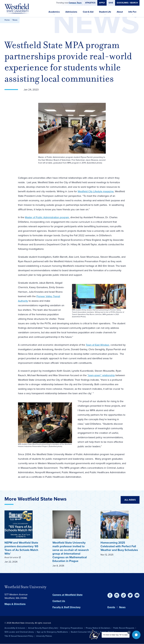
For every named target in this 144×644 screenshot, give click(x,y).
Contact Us (59, 601)
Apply (102, 3)
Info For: (133, 12)
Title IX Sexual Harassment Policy (19, 636)
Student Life (105, 12)
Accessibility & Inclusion (15, 628)
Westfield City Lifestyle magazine (96, 191)
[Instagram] (117, 595)
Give (111, 3)
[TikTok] (123, 595)
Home (7, 20)
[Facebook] (110, 595)
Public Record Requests (124, 628)
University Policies (44, 636)
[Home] (17, 8)
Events (111, 607)
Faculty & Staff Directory (66, 607)
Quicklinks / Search (127, 3)
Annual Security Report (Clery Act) (43, 628)
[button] (136, 635)
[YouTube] (137, 595)
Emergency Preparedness (72, 628)
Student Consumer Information (84, 632)
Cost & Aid (88, 12)
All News (130, 500)
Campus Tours (75, 3)
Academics (54, 12)
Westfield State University (25, 587)
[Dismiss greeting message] (129, 632)
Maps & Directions (15, 604)
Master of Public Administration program (47, 217)
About (120, 12)
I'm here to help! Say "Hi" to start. (116, 635)
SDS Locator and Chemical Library (19, 632)
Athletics (90, 3)
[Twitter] (130, 595)
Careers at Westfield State (67, 595)
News (15, 20)
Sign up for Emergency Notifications (52, 632)
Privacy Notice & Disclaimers (98, 628)
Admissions (71, 12)
